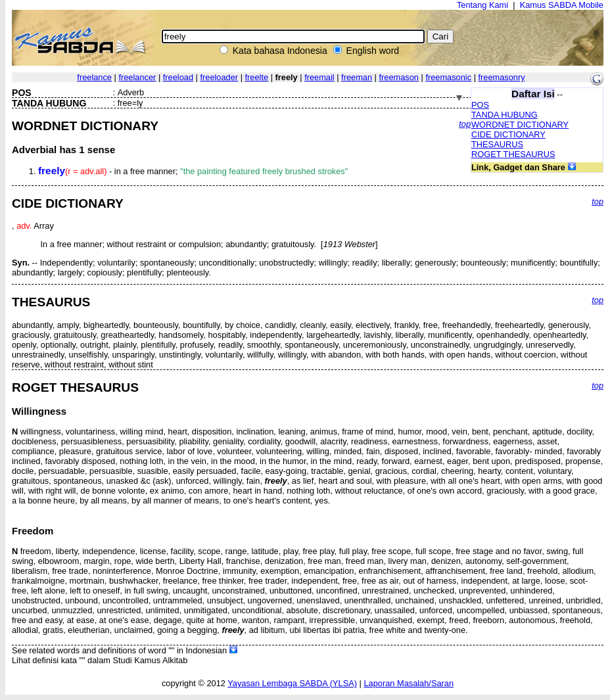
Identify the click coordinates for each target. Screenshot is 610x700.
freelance (94, 77)
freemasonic (448, 77)
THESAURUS (497, 144)
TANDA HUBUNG (504, 115)
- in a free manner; (193, 171)
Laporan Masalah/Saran (409, 683)
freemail (319, 77)
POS (480, 105)
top (465, 124)
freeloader (219, 77)
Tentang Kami (482, 5)
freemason (398, 77)
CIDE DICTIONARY (508, 134)
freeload (178, 77)
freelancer (137, 77)
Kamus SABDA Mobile (562, 5)
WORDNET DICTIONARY (520, 125)
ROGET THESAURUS (513, 154)
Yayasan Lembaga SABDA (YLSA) (292, 683)
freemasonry (502, 77)
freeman (357, 77)
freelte (257, 77)
